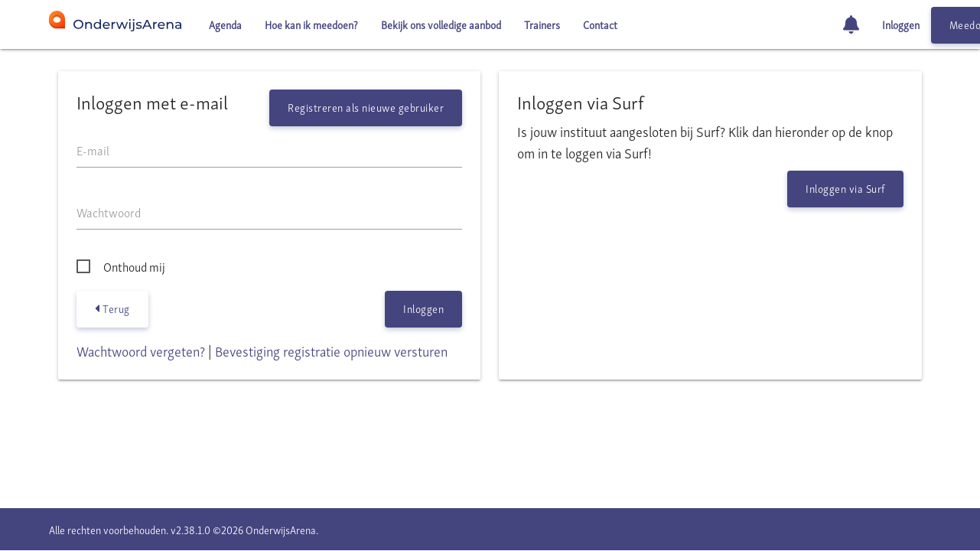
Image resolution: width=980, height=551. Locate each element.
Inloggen (901, 24)
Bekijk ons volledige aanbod (441, 24)
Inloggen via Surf (845, 188)
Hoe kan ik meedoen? (311, 24)
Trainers (542, 24)
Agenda (225, 24)
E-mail (93, 150)
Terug (112, 308)
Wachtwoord (109, 212)
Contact (600, 24)
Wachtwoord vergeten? (141, 350)
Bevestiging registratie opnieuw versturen (331, 350)
